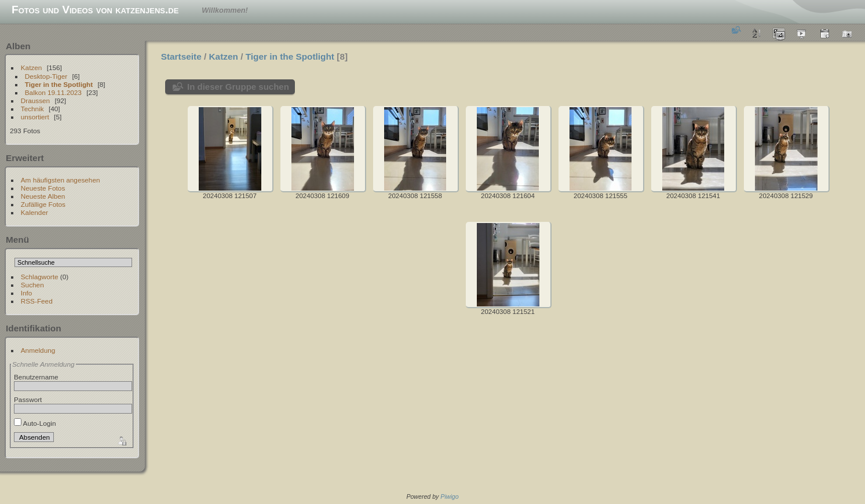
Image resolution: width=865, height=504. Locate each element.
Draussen (35, 101)
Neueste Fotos (43, 188)
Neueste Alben (43, 196)
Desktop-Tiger (46, 76)
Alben (18, 46)
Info (27, 293)
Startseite (181, 56)
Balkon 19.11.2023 (53, 92)
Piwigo (449, 496)
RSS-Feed (37, 301)
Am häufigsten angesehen (61, 180)
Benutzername (36, 377)
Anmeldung (38, 350)
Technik (32, 109)
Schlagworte (40, 277)
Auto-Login (35, 423)
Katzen (32, 67)
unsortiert (35, 117)
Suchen (32, 285)
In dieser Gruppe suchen (238, 87)
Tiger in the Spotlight (59, 84)
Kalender (34, 212)
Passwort (28, 399)
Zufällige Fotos (43, 204)
